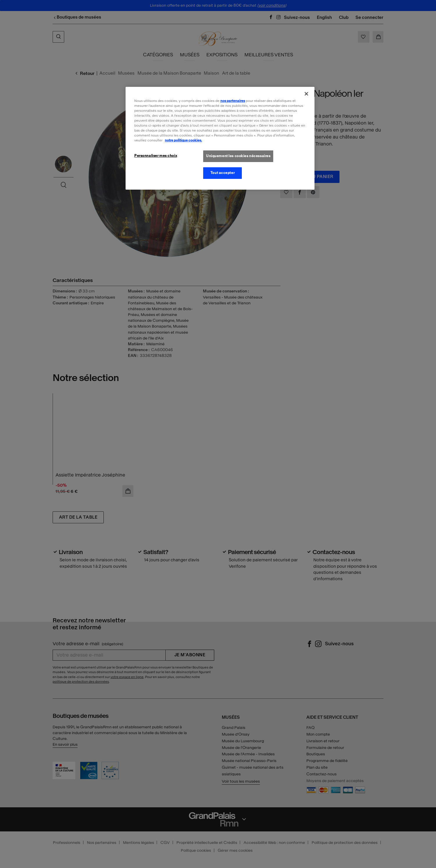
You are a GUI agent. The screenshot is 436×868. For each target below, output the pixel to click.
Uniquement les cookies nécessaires (238, 156)
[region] (220, 138)
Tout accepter (223, 173)
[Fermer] (306, 94)
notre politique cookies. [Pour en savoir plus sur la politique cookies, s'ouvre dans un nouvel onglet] (183, 140)
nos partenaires (233, 101)
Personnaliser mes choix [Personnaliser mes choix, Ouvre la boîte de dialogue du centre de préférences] (156, 156)
